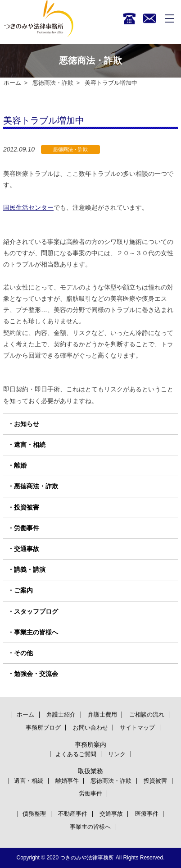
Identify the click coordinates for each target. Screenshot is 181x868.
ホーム (12, 83)
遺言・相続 (30, 445)
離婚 (20, 465)
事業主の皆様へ (36, 632)
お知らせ (27, 424)
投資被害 (27, 507)
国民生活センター (28, 208)
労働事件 (27, 528)
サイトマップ (137, 728)
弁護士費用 (102, 714)
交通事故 (27, 549)
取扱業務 (90, 771)
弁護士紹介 (61, 714)
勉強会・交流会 (36, 674)
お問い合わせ (90, 728)
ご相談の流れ (147, 714)
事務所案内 (90, 744)
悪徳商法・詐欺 (53, 83)
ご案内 (23, 591)
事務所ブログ (43, 728)
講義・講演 (30, 569)
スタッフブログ (36, 611)
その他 (23, 653)
